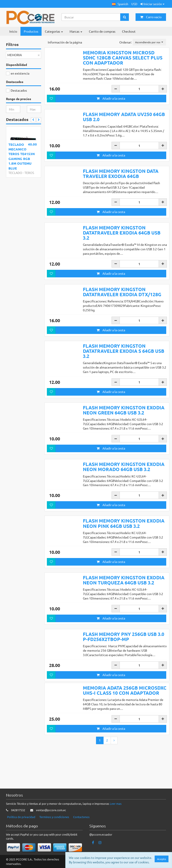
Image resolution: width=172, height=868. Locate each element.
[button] (120, 4)
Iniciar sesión (152, 4)
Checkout (129, 31)
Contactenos (81, 817)
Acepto (162, 859)
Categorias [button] (54, 31)
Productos (31, 31)
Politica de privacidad (21, 817)
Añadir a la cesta (111, 99)
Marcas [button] (76, 31)
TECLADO (15, 173)
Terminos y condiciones (54, 817)
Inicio (13, 31)
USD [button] (134, 4)
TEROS (29, 173)
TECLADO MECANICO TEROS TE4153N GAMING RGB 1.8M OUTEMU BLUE (22, 156)
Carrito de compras (102, 31)
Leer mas (116, 804)
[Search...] (91, 17)
